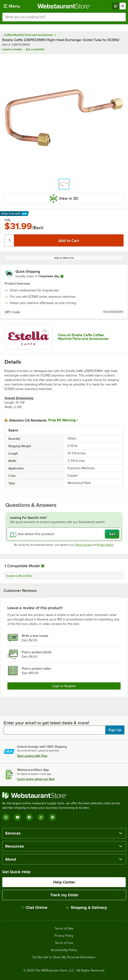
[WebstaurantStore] (64, 795)
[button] (64, 184)
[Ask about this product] (64, 534)
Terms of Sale (64, 929)
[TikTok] (41, 817)
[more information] (62, 276)
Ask (112, 534)
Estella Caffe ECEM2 (20, 576)
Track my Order (64, 895)
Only (8, 220)
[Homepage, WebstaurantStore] (64, 6)
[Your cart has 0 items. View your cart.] (119, 6)
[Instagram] (6, 817)
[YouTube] (18, 817)
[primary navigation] (12, 6)
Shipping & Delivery (87, 907)
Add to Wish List (64, 258)
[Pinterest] (53, 817)
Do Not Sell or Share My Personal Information (64, 957)
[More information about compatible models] (43, 566)
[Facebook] (29, 817)
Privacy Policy (105, 545)
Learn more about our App (36, 779)
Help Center (64, 882)
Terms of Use (83, 545)
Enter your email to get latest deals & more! (46, 723)
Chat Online (34, 907)
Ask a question (35, 49)
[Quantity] (10, 240)
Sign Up (115, 730)
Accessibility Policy (64, 950)
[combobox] (64, 17)
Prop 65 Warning (62, 420)
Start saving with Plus (32, 756)
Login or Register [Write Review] (64, 686)
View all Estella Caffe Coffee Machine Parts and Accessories (83, 337)
